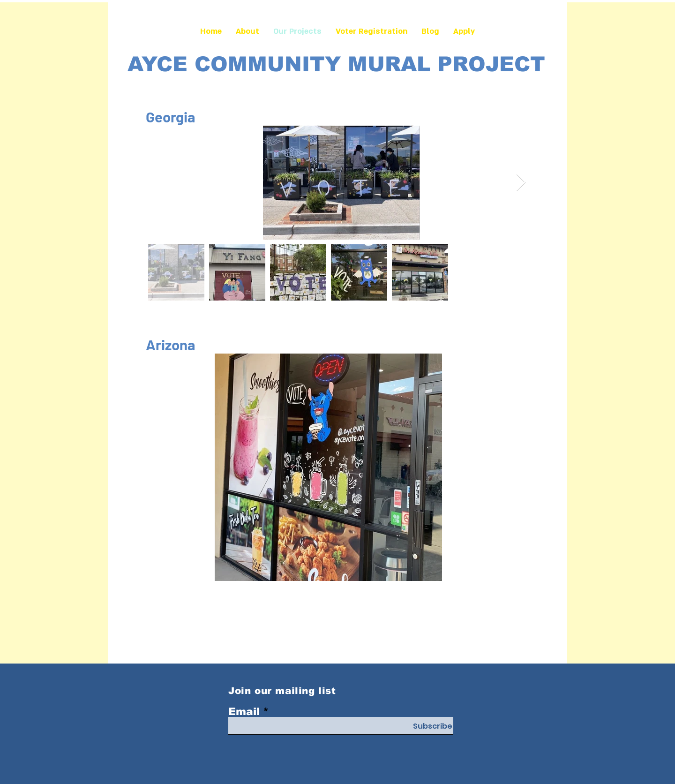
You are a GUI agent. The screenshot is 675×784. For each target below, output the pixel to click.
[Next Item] (521, 183)
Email (244, 712)
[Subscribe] (433, 726)
